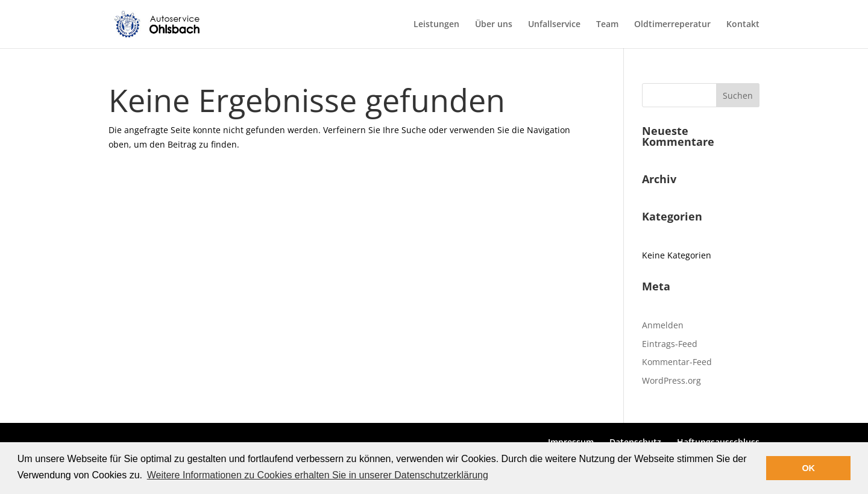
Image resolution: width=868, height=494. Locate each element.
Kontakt (743, 25)
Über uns (494, 25)
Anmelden (663, 325)
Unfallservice (554, 25)
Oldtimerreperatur (672, 25)
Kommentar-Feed (677, 362)
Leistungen (436, 25)
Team (607, 25)
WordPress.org (671, 380)
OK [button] (808, 468)
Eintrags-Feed (670, 344)
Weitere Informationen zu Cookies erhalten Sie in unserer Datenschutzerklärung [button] (318, 475)
